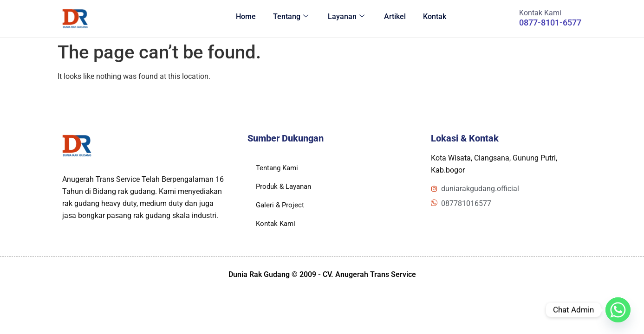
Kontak (432, 18)
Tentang (283, 18)
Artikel (391, 18)
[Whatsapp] (618, 310)
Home (237, 18)
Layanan (340, 18)
